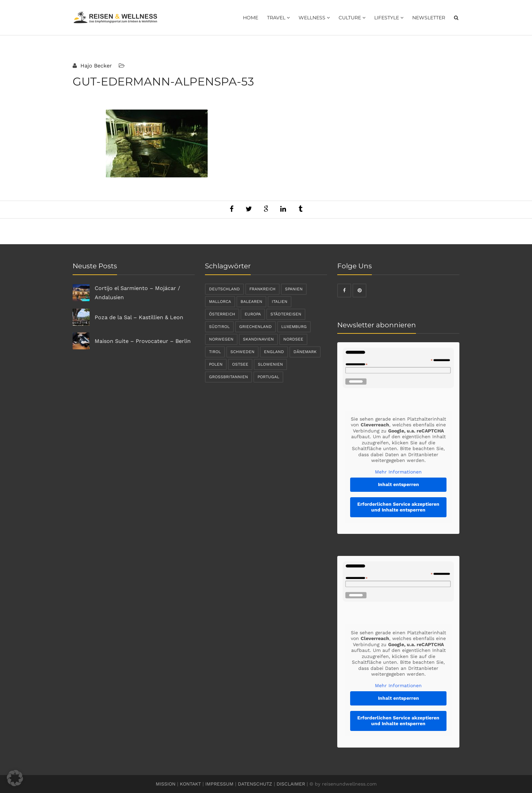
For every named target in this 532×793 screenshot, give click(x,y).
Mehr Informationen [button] (398, 472)
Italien (280, 302)
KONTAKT (190, 784)
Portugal (268, 377)
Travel (278, 18)
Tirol (215, 352)
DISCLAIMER (291, 784)
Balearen (251, 302)
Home (251, 18)
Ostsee (240, 364)
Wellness (314, 18)
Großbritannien (229, 377)
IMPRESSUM (219, 784)
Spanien (294, 289)
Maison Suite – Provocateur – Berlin (143, 341)
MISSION (166, 784)
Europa (253, 314)
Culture (352, 18)
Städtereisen (286, 314)
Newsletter (429, 18)
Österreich (222, 314)
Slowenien (270, 364)
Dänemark (305, 352)
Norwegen (221, 339)
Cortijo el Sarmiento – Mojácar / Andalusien (137, 293)
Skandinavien (258, 339)
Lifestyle (389, 18)
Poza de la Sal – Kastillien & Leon (139, 317)
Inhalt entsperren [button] (398, 484)
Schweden (242, 352)
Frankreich (262, 289)
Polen (216, 364)
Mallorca (220, 302)
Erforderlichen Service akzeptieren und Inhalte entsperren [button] (398, 507)
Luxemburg (294, 327)
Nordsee (293, 339)
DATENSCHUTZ (255, 784)
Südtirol (219, 327)
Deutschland (224, 289)
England (274, 352)
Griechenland (255, 327)
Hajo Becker (95, 66)
